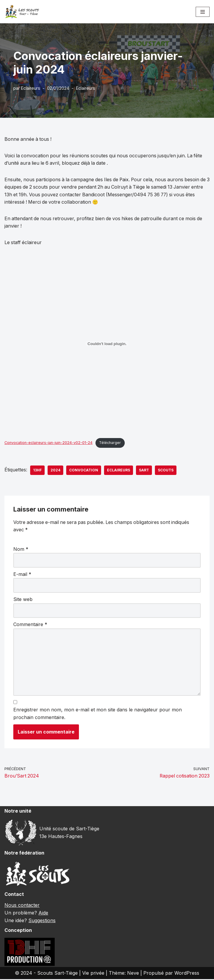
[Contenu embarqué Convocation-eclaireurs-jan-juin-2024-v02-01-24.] (107, 344)
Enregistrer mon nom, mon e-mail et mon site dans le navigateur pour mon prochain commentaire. (98, 714)
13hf (37, 470)
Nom (21, 549)
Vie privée (93, 974)
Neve (133, 974)
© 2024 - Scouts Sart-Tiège (46, 974)
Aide (43, 914)
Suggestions (42, 921)
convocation (84, 470)
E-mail (22, 574)
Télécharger (112, 443)
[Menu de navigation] (203, 12)
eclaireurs (119, 470)
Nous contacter (22, 906)
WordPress (187, 974)
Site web (23, 600)
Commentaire (30, 625)
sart (144, 470)
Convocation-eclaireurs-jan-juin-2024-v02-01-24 (49, 443)
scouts (166, 470)
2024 (55, 470)
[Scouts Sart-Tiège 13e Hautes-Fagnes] (22, 12)
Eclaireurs (31, 88)
